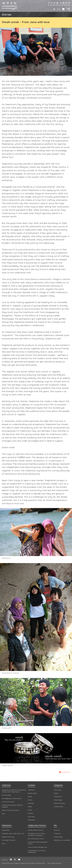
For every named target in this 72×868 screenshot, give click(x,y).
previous (65, 772)
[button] (68, 9)
